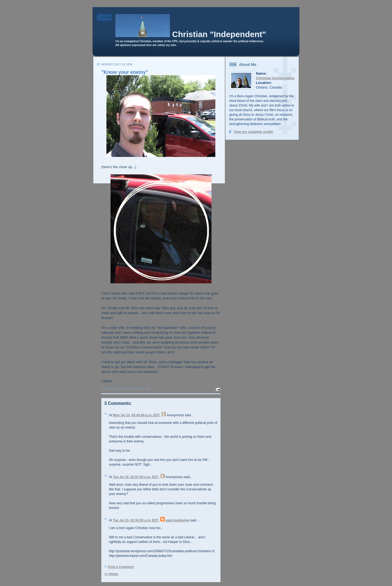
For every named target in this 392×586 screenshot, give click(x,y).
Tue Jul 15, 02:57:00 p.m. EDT (136, 477)
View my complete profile (253, 132)
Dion (118, 381)
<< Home (111, 574)
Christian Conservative (275, 78)
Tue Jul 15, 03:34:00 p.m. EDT (136, 520)
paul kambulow (178, 520)
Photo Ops (133, 381)
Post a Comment (121, 567)
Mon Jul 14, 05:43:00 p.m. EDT (136, 415)
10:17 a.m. (157, 389)
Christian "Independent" (219, 34)
